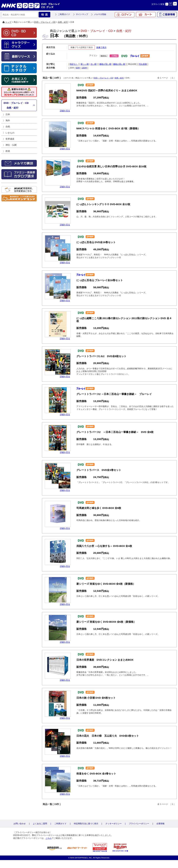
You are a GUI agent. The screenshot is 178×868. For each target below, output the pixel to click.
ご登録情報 (167, 15)
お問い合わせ (20, 824)
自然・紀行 (63, 22)
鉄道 (8, 151)
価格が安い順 (105, 64)
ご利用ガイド (64, 14)
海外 (8, 120)
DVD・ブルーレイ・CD (45, 22)
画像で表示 (101, 47)
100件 (84, 68)
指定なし (74, 64)
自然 (8, 127)
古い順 (93, 64)
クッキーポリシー (114, 824)
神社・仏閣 (11, 145)
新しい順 (85, 64)
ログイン (125, 15)
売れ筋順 (143, 64)
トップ (8, 22)
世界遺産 (10, 139)
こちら (49, 838)
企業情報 (160, 824)
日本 (8, 114)
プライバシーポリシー (139, 824)
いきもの (10, 133)
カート (146, 15)
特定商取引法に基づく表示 (86, 824)
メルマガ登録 (100, 14)
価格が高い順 (119, 64)
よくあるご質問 (40, 824)
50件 (78, 68)
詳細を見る (65, 111)
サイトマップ (82, 14)
